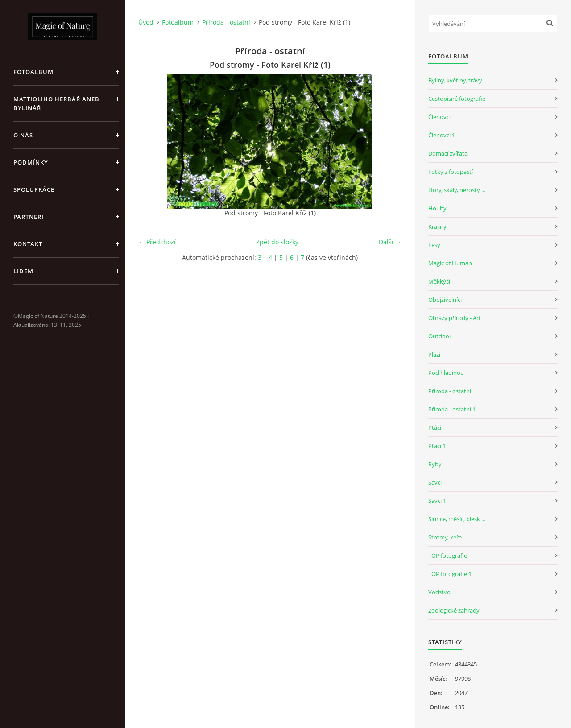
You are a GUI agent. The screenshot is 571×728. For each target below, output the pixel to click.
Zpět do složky (277, 242)
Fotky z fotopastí (451, 172)
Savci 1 (437, 501)
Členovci (439, 117)
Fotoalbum (33, 72)
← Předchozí (157, 242)
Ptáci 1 (437, 446)
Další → (390, 242)
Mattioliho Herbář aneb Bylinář (56, 103)
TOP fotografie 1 (450, 574)
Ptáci (435, 428)
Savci (435, 482)
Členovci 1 (442, 135)
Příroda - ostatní (226, 22)
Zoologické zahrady (454, 610)
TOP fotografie (448, 555)
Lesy (434, 245)
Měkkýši (439, 281)
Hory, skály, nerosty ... (457, 190)
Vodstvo (439, 592)
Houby (437, 208)
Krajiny (437, 226)
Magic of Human (450, 263)
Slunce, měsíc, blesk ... (457, 519)
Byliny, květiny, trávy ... (458, 80)
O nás (23, 135)
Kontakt (28, 244)
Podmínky (31, 162)
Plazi (434, 354)
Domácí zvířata (448, 153)
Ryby (435, 464)
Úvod (146, 22)
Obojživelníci (445, 300)
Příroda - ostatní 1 (452, 409)
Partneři (29, 217)
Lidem (23, 271)
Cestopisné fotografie (457, 99)
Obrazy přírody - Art (455, 318)
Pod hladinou (446, 373)
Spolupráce (34, 189)
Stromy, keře (445, 537)
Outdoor (440, 336)
